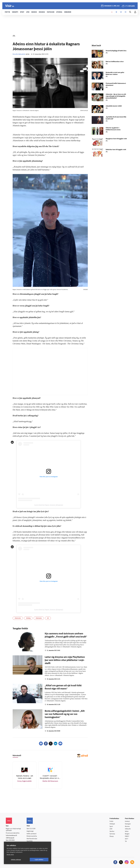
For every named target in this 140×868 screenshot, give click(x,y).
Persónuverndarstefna (13, 833)
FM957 (127, 836)
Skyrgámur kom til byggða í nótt (116, 139)
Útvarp (112, 836)
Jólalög (28, 618)
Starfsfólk (30, 841)
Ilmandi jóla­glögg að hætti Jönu (116, 51)
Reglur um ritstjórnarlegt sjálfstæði (13, 830)
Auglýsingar (30, 831)
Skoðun (112, 831)
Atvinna (127, 827)
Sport (111, 827)
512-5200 (32, 829)
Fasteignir (128, 824)
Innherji (127, 821)
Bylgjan (127, 834)
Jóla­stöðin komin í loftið (114, 106)
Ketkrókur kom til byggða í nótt (116, 150)
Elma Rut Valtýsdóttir (19, 54)
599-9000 (12, 840)
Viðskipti (112, 824)
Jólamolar (18, 618)
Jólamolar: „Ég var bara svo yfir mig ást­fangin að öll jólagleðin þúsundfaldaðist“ (116, 96)
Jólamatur (39, 618)
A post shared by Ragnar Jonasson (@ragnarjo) (49, 505)
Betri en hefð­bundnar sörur (115, 62)
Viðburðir (128, 829)
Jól (48, 618)
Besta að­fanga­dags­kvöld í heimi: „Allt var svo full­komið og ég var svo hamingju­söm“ (65, 714)
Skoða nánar (10, 855)
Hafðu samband (31, 834)
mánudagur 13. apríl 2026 (112, 6)
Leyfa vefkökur (39, 860)
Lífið (111, 829)
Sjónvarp (112, 834)
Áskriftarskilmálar (32, 839)
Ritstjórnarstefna (32, 836)
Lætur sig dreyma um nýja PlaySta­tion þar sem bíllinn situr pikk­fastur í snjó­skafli (65, 660)
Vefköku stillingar (16, 860)
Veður (127, 831)
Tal (126, 841)
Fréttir (111, 821)
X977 (127, 839)
